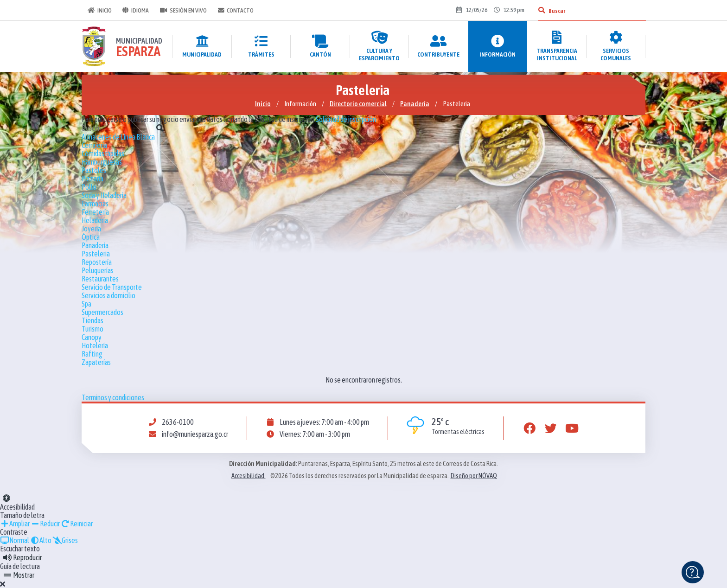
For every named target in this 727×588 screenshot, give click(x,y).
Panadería (415, 104)
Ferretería (95, 212)
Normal (15, 540)
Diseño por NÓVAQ (474, 476)
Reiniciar (77, 524)
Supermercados (102, 312)
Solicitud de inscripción (346, 119)
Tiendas (92, 320)
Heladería (95, 220)
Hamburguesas (102, 162)
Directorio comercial (358, 104)
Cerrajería (94, 145)
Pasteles (94, 170)
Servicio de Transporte (112, 287)
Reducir (45, 524)
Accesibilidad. (249, 476)
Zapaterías (96, 362)
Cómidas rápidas (103, 153)
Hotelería (95, 345)
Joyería (91, 229)
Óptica (91, 237)
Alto (41, 540)
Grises (65, 540)
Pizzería (92, 179)
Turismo (92, 329)
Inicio (99, 10)
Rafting (92, 354)
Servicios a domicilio (108, 295)
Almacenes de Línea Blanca (118, 137)
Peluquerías (98, 270)
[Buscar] (541, 10)
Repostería (97, 262)
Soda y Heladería (104, 195)
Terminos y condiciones (113, 397)
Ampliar (15, 524)
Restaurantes (100, 279)
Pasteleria (96, 254)
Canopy (92, 337)
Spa (86, 304)
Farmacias (95, 204)
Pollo (89, 187)
